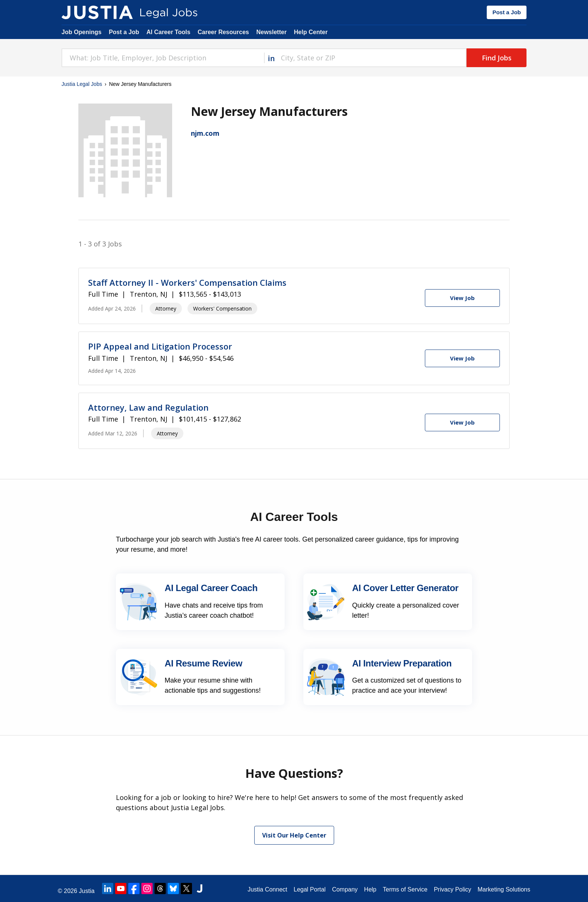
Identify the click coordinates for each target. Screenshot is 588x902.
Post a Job (507, 12)
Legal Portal (310, 889)
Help (370, 889)
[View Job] (462, 298)
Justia (87, 891)
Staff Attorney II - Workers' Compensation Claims (187, 282)
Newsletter (271, 32)
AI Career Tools (168, 32)
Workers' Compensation (222, 308)
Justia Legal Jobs (82, 84)
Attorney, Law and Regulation (148, 407)
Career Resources (223, 32)
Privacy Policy (453, 889)
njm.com (205, 133)
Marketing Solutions (504, 889)
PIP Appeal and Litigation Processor (160, 346)
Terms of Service (405, 889)
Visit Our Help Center (294, 835)
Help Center (311, 32)
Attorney (166, 308)
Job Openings (82, 32)
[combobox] (163, 58)
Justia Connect (267, 889)
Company (345, 889)
